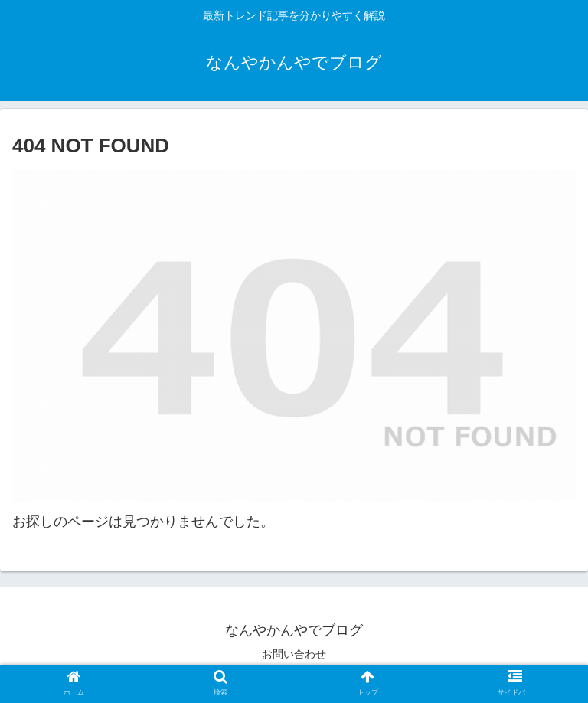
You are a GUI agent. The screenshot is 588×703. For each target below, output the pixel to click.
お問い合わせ (294, 654)
